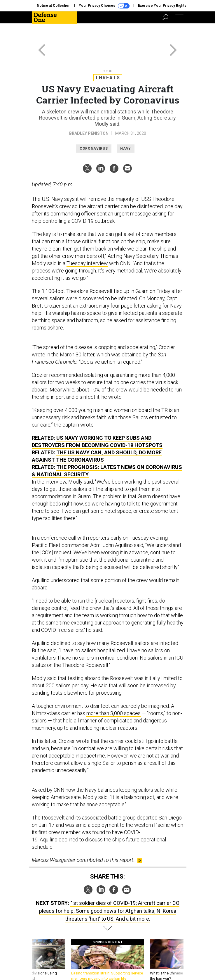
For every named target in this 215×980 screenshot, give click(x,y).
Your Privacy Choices (104, 6)
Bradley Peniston (89, 112)
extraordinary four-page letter (113, 285)
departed (147, 797)
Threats (108, 57)
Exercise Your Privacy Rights (162, 6)
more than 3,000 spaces (113, 692)
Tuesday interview (87, 242)
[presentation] (39, 942)
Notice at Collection (54, 6)
